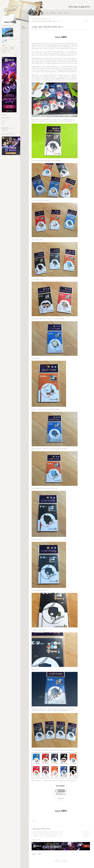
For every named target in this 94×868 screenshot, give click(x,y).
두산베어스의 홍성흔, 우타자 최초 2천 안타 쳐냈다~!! (46, 834)
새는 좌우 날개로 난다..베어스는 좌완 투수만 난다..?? (46, 832)
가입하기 (11, 128)
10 (22, 42)
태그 (47, 13)
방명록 (65, 13)
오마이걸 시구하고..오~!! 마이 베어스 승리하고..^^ (46, 836)
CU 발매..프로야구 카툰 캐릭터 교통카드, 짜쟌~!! (44, 21)
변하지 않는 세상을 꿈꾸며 (79, 7)
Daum (5, 135)
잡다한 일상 (6, 51)
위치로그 (60, 13)
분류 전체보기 (7, 47)
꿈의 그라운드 (7, 49)
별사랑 (3, 133)
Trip (4, 52)
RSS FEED (5, 130)
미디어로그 (53, 13)
